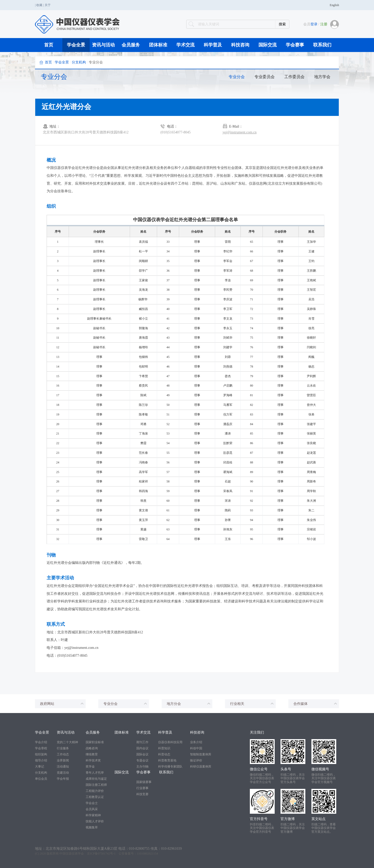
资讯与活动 (103, 45)
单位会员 (41, 779)
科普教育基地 (167, 760)
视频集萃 (92, 827)
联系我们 (322, 45)
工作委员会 (294, 77)
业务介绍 (196, 742)
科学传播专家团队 (170, 767)
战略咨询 (92, 748)
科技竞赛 (142, 794)
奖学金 (90, 767)
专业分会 (237, 77)
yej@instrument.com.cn (239, 132)
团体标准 (158, 45)
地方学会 (322, 77)
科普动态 (164, 754)
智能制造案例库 (201, 754)
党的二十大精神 (67, 742)
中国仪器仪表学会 (72, 854)
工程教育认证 (95, 797)
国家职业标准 (95, 742)
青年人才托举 (95, 773)
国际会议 (142, 754)
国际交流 (268, 45)
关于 (48, 5)
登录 (314, 24)
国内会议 (142, 748)
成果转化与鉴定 (96, 779)
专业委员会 (265, 77)
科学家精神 (93, 815)
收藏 (39, 5)
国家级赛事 (144, 782)
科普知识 (164, 748)
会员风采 (92, 809)
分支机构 (79, 62)
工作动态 (63, 754)
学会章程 (41, 748)
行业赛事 (142, 788)
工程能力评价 (95, 791)
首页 (49, 45)
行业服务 (63, 748)
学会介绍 (41, 742)
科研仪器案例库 (201, 767)
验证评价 (196, 760)
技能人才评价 (95, 821)
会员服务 (131, 45)
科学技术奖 (93, 760)
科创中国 (196, 748)
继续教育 (92, 754)
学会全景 (76, 45)
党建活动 (63, 773)
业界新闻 (63, 760)
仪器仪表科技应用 (170, 742)
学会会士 (92, 803)
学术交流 (185, 45)
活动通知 (63, 767)
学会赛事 (295, 45)
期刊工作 (142, 742)
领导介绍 (41, 760)
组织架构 (41, 754)
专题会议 (142, 760)
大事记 (40, 767)
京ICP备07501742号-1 (101, 854)
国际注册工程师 (96, 785)
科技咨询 (240, 45)
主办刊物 (142, 767)
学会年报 (63, 779)
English (334, 5)
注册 (324, 24)
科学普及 (213, 45)
